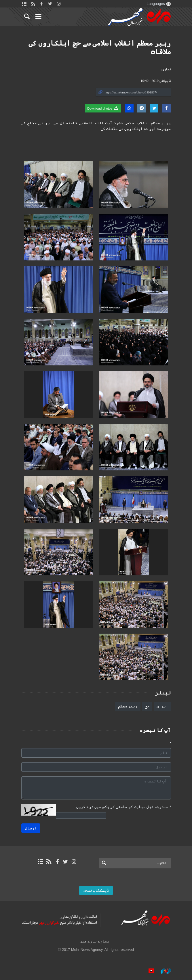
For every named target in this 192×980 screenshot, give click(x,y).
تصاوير (166, 69)
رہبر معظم (128, 706)
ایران (162, 706)
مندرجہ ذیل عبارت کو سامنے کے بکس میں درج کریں (124, 807)
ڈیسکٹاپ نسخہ (96, 890)
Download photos (103, 108)
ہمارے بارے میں (95, 941)
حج (147, 706)
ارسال (31, 828)
